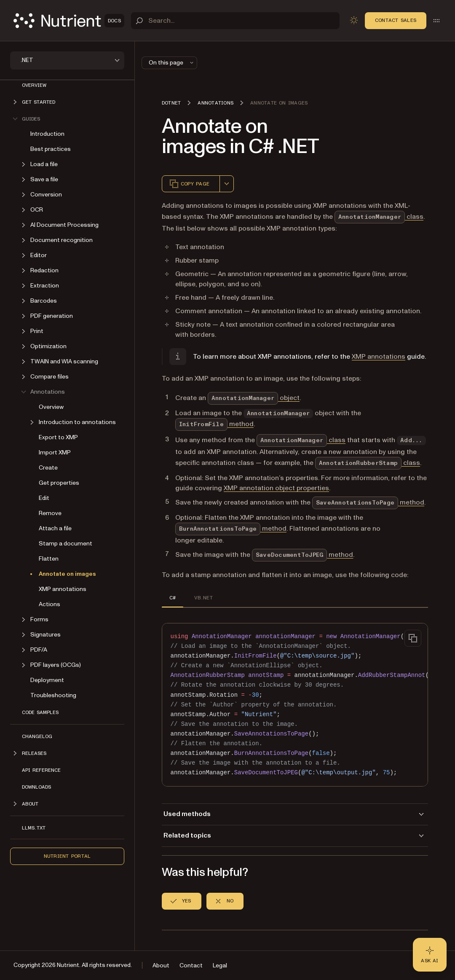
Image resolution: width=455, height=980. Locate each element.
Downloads (36, 787)
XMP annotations (63, 589)
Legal (220, 965)
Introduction (47, 134)
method (214, 424)
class (379, 217)
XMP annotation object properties (276, 488)
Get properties (59, 483)
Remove (50, 513)
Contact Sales (396, 20)
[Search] (235, 21)
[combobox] (227, 184)
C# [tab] (173, 598)
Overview (34, 85)
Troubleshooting (53, 695)
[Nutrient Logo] (69, 21)
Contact (191, 965)
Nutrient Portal (67, 856)
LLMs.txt (34, 828)
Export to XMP (58, 437)
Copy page (189, 184)
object (254, 398)
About (161, 965)
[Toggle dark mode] (354, 20)
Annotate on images (67, 574)
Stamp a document (66, 544)
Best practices (51, 149)
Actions (50, 604)
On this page (172, 63)
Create (48, 468)
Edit (44, 498)
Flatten (49, 559)
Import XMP (55, 452)
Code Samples (40, 712)
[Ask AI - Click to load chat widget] (430, 955)
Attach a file (55, 528)
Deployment (47, 680)
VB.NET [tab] (203, 598)
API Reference (41, 770)
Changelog (37, 736)
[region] (295, 705)
